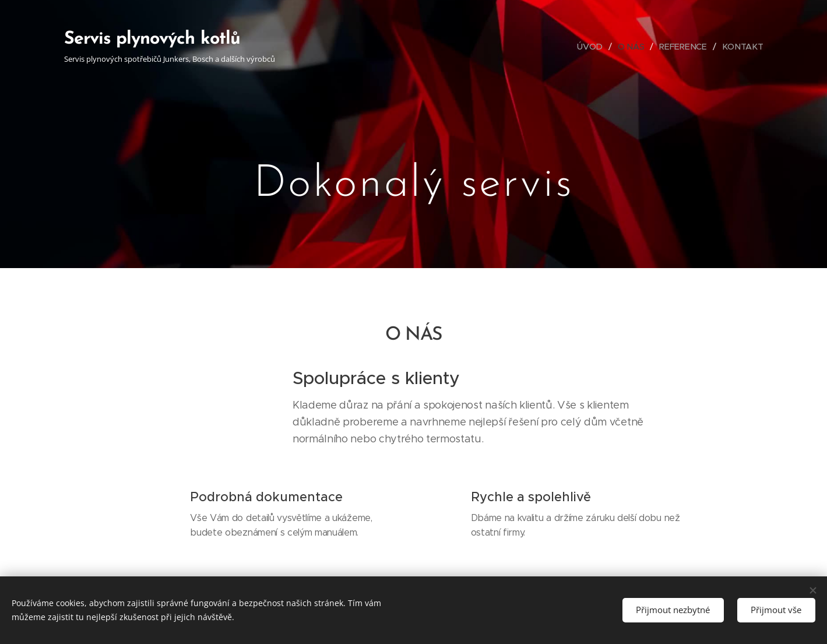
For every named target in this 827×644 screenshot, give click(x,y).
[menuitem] (596, 47)
